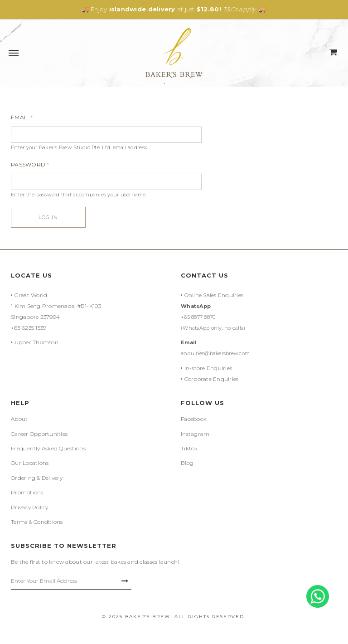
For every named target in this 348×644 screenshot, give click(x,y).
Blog (187, 463)
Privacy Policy (30, 507)
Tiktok (189, 448)
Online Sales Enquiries (214, 295)
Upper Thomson (36, 342)
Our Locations (30, 463)
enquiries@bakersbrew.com (215, 353)
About (19, 419)
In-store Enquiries (208, 368)
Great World (31, 295)
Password (30, 164)
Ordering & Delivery (37, 478)
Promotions (27, 492)
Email (22, 117)
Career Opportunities (39, 434)
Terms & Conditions (37, 522)
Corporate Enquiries (212, 379)
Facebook (194, 419)
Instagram (195, 434)
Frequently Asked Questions (48, 448)
